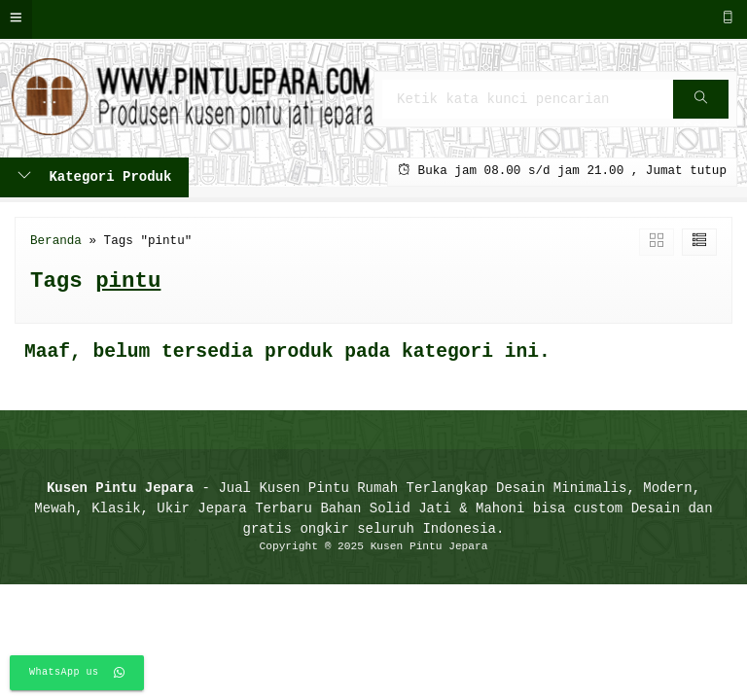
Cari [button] (702, 105)
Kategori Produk (94, 177)
